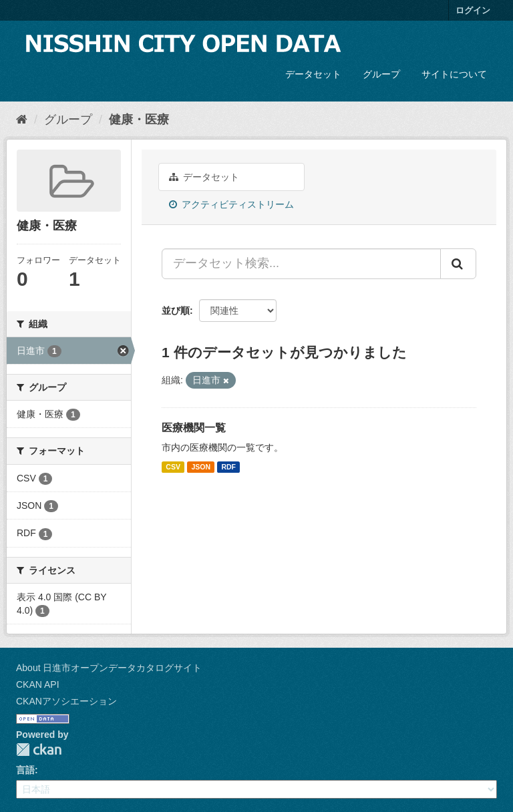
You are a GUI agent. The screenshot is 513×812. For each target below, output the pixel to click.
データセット (313, 74)
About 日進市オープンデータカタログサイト (109, 668)
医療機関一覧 (194, 428)
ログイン (473, 10)
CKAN (39, 750)
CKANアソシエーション (66, 701)
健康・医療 (139, 120)
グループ (381, 74)
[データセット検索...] (301, 264)
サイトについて (454, 74)
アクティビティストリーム (231, 204)
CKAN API (38, 684)
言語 (25, 770)
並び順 (176, 311)
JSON (201, 467)
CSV (173, 467)
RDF (228, 467)
